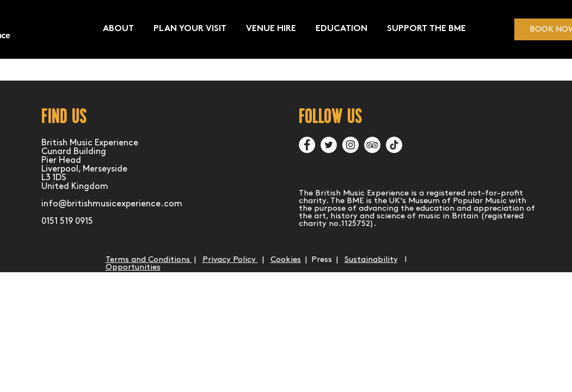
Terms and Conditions (149, 260)
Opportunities (133, 267)
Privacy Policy (230, 260)
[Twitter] (329, 145)
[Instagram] (350, 145)
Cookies (286, 260)
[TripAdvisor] (372, 145)
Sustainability (371, 260)
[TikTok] (394, 145)
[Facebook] (307, 145)
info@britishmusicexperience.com (112, 204)
